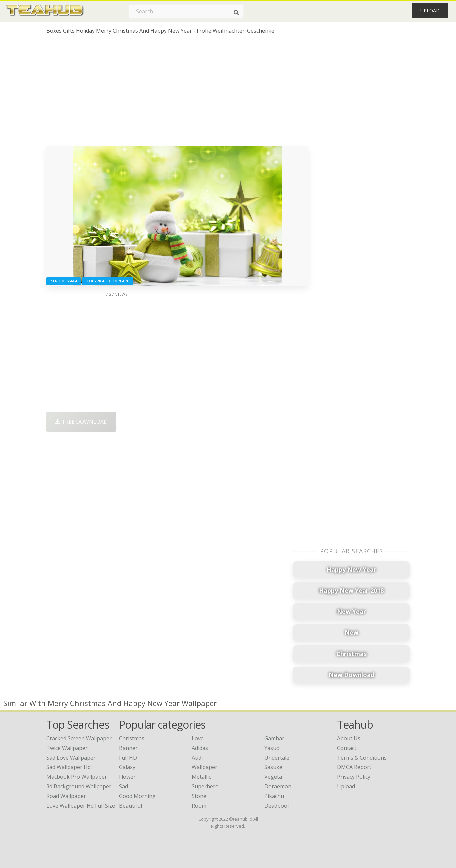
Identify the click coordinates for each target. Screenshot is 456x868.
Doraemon (278, 786)
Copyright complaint (107, 281)
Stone (199, 796)
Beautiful (130, 806)
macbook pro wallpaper (77, 777)
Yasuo (272, 748)
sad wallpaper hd (68, 767)
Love (198, 738)
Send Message (63, 281)
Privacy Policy (354, 777)
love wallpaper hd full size (81, 806)
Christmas (132, 738)
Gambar (274, 738)
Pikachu (274, 796)
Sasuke (273, 767)
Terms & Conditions (362, 758)
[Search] (236, 13)
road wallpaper (66, 796)
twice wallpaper (67, 748)
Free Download (81, 422)
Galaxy (127, 767)
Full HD (128, 758)
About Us (349, 738)
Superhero (205, 786)
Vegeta (273, 777)
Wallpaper (204, 767)
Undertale (277, 758)
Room (199, 806)
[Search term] (186, 11)
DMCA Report (354, 767)
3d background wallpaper (79, 786)
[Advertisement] (177, 93)
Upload (430, 11)
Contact (347, 748)
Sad (123, 786)
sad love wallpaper (71, 758)
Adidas (200, 748)
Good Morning (137, 796)
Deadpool (276, 806)
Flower (127, 777)
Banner (128, 748)
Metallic (201, 777)
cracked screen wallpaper (79, 738)
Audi (197, 758)
